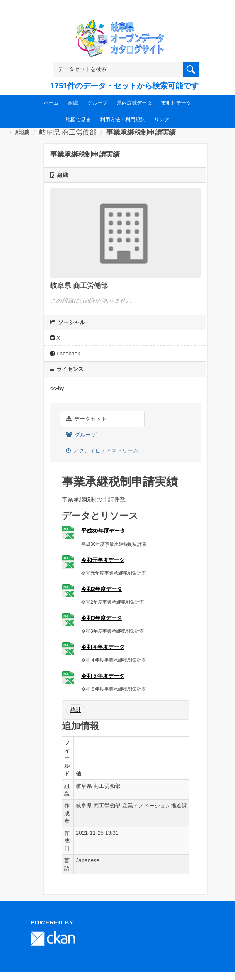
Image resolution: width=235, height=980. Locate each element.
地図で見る (78, 119)
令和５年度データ (103, 676)
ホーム (51, 103)
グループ (97, 103)
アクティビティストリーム (102, 450)
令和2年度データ (102, 589)
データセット (86, 419)
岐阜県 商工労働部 (68, 132)
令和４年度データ (103, 647)
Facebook (65, 354)
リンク (162, 119)
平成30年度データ (103, 531)
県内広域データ (134, 103)
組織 (73, 103)
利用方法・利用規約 (123, 119)
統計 (76, 710)
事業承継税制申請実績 (141, 132)
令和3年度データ (102, 618)
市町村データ (176, 103)
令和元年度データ (103, 560)
